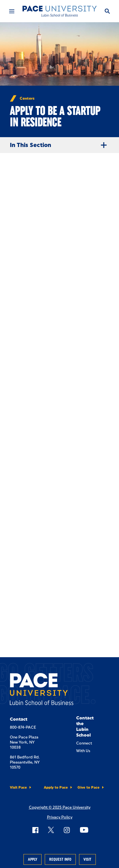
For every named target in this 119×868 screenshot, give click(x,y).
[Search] (107, 11)
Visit (87, 859)
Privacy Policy (60, 817)
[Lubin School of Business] (60, 11)
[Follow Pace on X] (51, 830)
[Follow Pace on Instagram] (67, 830)
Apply (33, 859)
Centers (27, 98)
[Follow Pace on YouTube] (84, 830)
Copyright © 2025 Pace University (60, 807)
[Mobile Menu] (12, 11)
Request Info (60, 859)
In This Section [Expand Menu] (61, 145)
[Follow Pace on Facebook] (35, 830)
